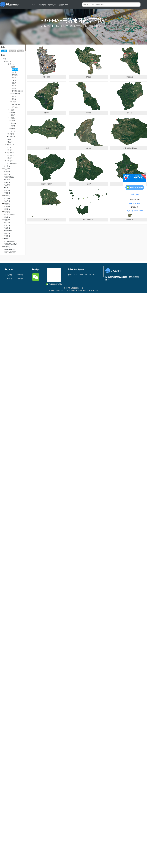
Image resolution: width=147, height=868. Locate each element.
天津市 (8, 169)
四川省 (8, 223)
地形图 (20, 51)
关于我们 (8, 279)
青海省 (8, 239)
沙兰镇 (14, 83)
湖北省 (8, 206)
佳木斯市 (11, 153)
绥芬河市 (14, 123)
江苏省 (8, 188)
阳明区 (13, 113)
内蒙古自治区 (10, 177)
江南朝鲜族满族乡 (18, 91)
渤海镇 (14, 78)
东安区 (13, 110)
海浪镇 (14, 86)
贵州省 (8, 225)
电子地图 (52, 5)
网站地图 (20, 279)
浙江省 (8, 190)
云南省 (8, 228)
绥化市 (10, 161)
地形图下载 (63, 5)
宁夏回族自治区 (11, 241)
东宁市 (13, 131)
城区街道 (15, 70)
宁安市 (13, 67)
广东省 (8, 212)
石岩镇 (14, 80)
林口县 (13, 121)
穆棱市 (13, 129)
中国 (4, 59)
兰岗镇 (14, 88)
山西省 (8, 174)
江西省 (8, 198)
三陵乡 (14, 102)
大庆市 (10, 147)
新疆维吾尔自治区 (11, 244)
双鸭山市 (11, 145)
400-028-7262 (135, 203)
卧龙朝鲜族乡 (16, 94)
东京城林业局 (16, 104)
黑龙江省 (8, 62)
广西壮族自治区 (11, 215)
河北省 (8, 172)
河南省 (8, 204)
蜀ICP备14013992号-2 (73, 288)
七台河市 (11, 155)
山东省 (8, 201)
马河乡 (14, 96)
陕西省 (8, 233)
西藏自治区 (9, 231)
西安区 (13, 118)
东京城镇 (15, 75)
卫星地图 (42, 5)
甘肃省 (8, 236)
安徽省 (8, 193)
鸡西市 (10, 139)
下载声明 (8, 275)
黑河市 (10, 158)
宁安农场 (15, 107)
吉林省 (8, 182)
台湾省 (8, 247)
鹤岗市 (10, 142)
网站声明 (20, 275)
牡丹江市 (11, 64)
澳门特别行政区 (11, 252)
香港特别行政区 (11, 249)
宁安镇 (14, 72)
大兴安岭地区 (12, 164)
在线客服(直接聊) (54, 284)
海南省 (8, 217)
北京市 (8, 166)
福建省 (8, 196)
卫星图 (4, 51)
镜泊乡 (14, 99)
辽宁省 (8, 180)
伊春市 (10, 150)
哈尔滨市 (11, 134)
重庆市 (8, 220)
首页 (33, 5)
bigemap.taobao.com (135, 211)
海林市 (13, 126)
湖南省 (8, 209)
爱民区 (13, 115)
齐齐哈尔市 (12, 137)
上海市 (8, 185)
